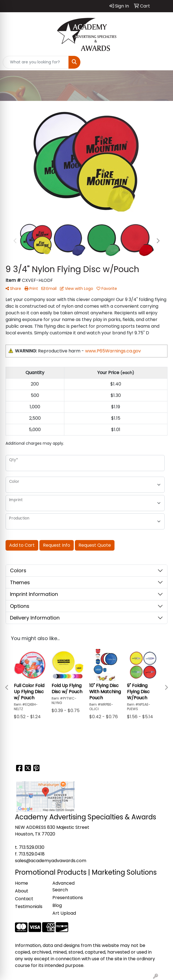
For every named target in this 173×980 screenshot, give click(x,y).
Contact (24, 899)
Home (21, 883)
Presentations (68, 898)
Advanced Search (63, 886)
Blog (57, 905)
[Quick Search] (36, 62)
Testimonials (29, 906)
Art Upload (64, 913)
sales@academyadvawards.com (51, 861)
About (22, 891)
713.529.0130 (32, 847)
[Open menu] (162, 62)
